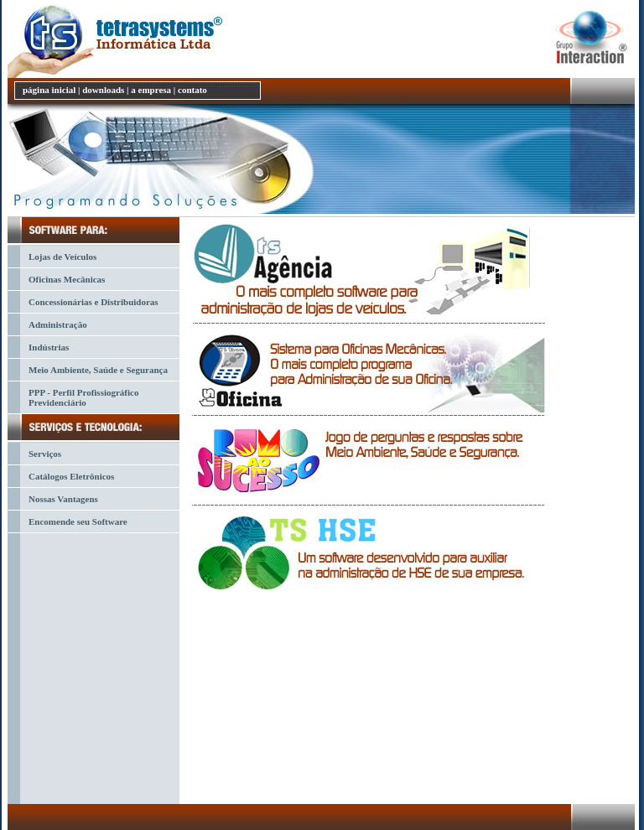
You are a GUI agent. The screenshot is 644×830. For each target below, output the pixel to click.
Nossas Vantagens (63, 499)
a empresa (151, 90)
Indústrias (49, 347)
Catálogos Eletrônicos (71, 476)
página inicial (49, 90)
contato (192, 90)
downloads (103, 90)
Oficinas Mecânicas (67, 279)
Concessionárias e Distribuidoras (93, 302)
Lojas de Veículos (62, 257)
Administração (58, 324)
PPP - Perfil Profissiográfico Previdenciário (83, 397)
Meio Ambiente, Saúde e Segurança (98, 370)
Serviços (45, 454)
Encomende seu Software (78, 521)
